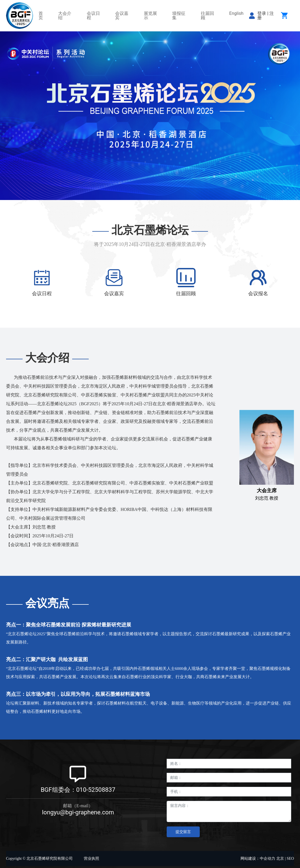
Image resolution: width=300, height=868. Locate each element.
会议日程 (42, 294)
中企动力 (267, 859)
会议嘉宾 (114, 294)
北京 (280, 859)
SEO (290, 859)
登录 (262, 13)
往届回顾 (186, 294)
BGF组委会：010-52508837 (78, 790)
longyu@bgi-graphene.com (78, 812)
